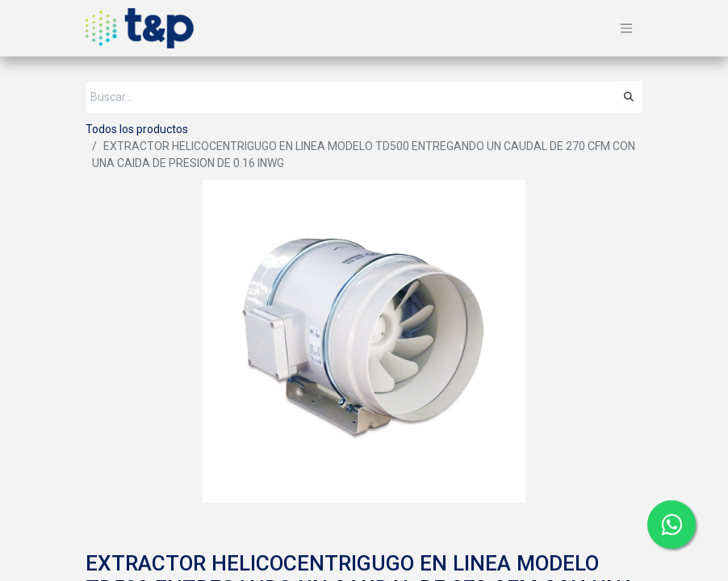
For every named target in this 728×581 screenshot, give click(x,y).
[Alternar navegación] (626, 29)
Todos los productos (137, 129)
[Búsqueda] (629, 97)
